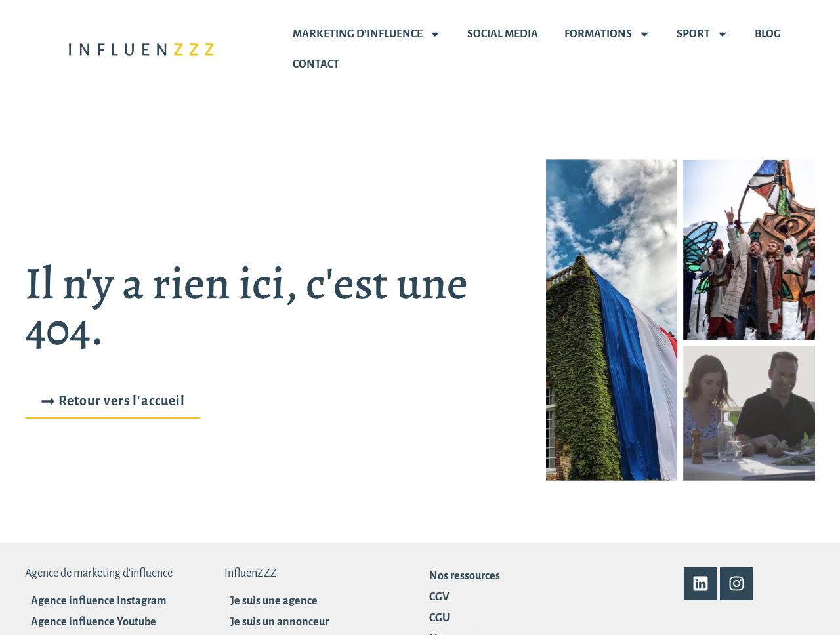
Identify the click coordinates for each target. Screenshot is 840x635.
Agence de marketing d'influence (99, 573)
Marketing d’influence (367, 34)
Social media (503, 34)
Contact (316, 64)
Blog (768, 34)
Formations (607, 34)
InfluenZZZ (251, 573)
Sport (703, 34)
